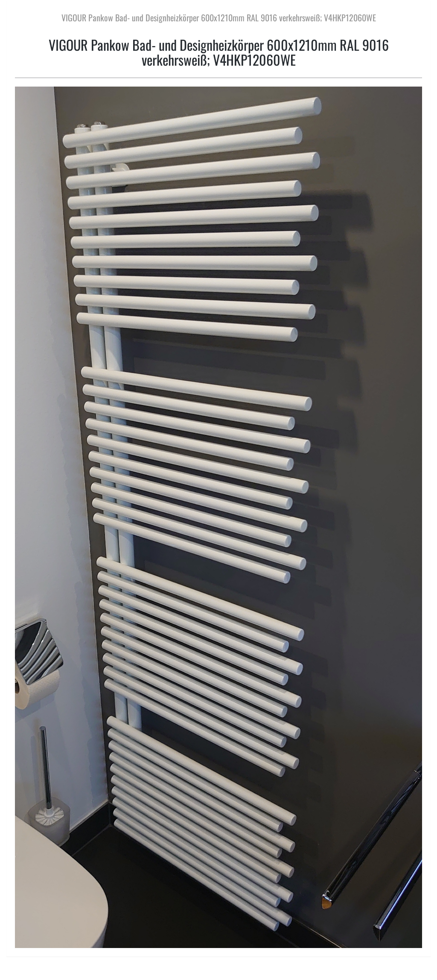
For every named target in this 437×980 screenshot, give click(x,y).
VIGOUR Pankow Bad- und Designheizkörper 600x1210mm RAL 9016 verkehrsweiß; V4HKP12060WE (219, 17)
